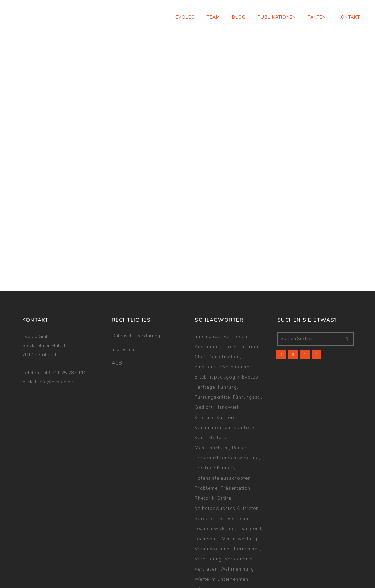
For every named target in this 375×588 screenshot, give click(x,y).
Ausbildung (208, 303)
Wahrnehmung (237, 526)
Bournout (251, 303)
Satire (224, 455)
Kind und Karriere (215, 374)
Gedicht (204, 364)
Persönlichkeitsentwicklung (227, 414)
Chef (200, 313)
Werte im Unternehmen (221, 536)
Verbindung (208, 516)
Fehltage (205, 344)
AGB (117, 319)
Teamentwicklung (215, 485)
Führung (228, 344)
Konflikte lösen (212, 394)
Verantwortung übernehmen (227, 505)
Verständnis (239, 516)
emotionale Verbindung (222, 323)
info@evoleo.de (56, 338)
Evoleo (250, 334)
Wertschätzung (212, 546)
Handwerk (228, 364)
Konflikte (244, 384)
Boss (231, 303)
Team (244, 475)
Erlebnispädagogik (217, 334)
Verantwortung (240, 495)
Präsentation (235, 445)
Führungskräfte (212, 354)
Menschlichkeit (212, 404)
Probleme (206, 445)
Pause (239, 404)
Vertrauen (206, 526)
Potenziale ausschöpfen (223, 435)
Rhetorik (205, 455)
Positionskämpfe (214, 425)
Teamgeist (250, 485)
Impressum (124, 306)
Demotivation (224, 313)
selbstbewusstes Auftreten (227, 465)
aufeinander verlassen (221, 293)
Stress (227, 475)
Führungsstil (248, 354)
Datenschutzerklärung (136, 292)
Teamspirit (207, 495)
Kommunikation (213, 384)
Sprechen (206, 475)
